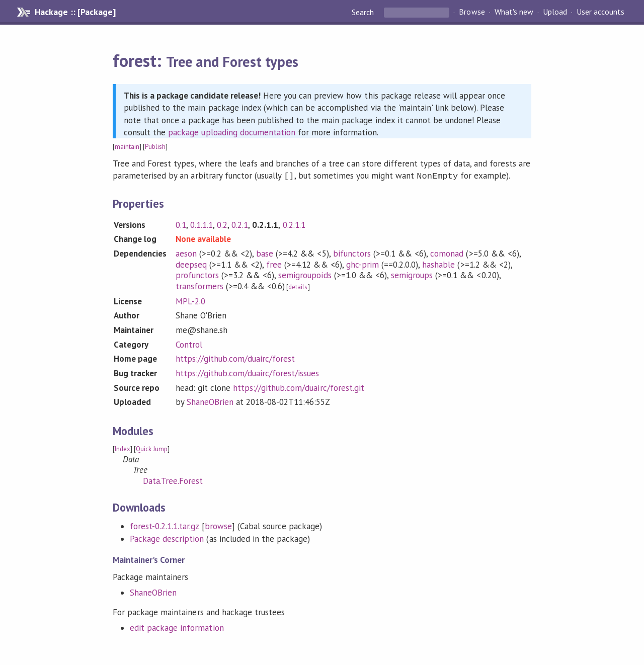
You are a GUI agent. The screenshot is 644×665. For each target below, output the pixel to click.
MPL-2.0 (190, 300)
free (274, 264)
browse (218, 525)
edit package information (177, 627)
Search (364, 12)
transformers (199, 285)
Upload (555, 12)
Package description (167, 538)
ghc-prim (363, 264)
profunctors (197, 274)
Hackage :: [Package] (75, 12)
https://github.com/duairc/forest (235, 358)
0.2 (222, 224)
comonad (447, 253)
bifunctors (352, 253)
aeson (186, 253)
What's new (514, 12)
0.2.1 (240, 224)
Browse (472, 12)
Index (123, 448)
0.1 (181, 224)
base (265, 253)
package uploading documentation (232, 132)
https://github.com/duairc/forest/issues (248, 372)
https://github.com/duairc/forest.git (299, 387)
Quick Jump (152, 448)
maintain (127, 147)
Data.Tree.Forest (173, 480)
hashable (438, 264)
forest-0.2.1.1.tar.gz (165, 525)
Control (189, 344)
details (298, 286)
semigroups (412, 274)
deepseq (191, 264)
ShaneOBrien (210, 401)
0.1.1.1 (202, 224)
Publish (155, 147)
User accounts (600, 12)
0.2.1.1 (294, 224)
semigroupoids (305, 274)
